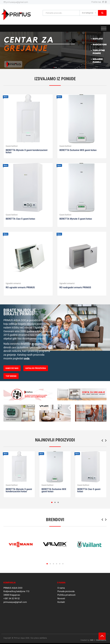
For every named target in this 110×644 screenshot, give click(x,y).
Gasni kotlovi (12, 146)
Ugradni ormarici (13, 283)
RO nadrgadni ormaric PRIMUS (75, 287)
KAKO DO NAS (12, 368)
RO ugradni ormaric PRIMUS (20, 287)
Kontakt (61, 602)
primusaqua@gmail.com (16, 2)
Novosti (61, 599)
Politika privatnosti (66, 595)
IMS (92, 640)
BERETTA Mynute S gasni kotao (76, 219)
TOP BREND (11, 376)
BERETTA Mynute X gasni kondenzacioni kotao (27, 151)
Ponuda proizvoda (66, 591)
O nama (61, 588)
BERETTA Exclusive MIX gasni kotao (78, 150)
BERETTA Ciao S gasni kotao (20, 219)
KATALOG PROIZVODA (36, 368)
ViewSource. (101, 640)
